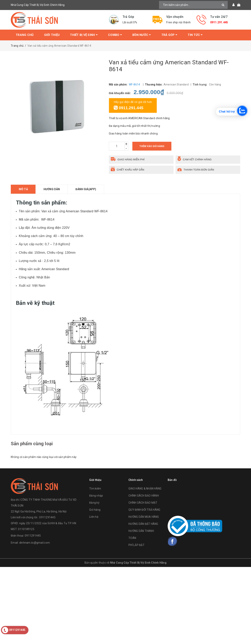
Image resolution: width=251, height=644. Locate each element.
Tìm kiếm (95, 489)
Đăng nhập (96, 496)
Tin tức (195, 35)
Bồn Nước (142, 35)
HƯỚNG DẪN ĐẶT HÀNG (143, 524)
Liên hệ (94, 517)
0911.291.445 (219, 22)
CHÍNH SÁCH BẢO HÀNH (144, 496)
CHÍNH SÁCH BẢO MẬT (143, 503)
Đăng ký (94, 503)
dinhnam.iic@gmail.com (35, 543)
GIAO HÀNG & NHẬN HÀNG (145, 489)
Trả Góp (169, 35)
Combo (115, 35)
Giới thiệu (52, 35)
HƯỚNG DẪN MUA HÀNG (144, 517)
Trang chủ (25, 35)
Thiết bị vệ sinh (84, 35)
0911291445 (33, 536)
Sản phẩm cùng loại (32, 444)
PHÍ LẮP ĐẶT (136, 545)
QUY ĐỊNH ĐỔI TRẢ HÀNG (144, 510)
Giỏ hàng (95, 510)
